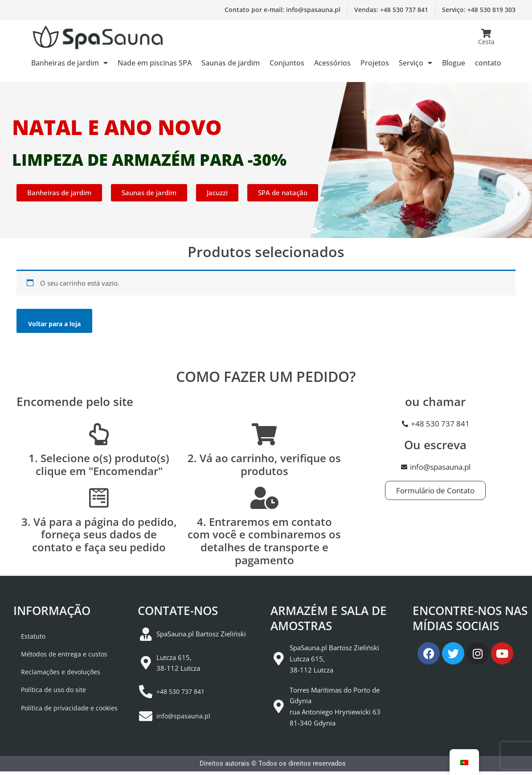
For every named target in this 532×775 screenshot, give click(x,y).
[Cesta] (486, 33)
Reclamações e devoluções (54, 681)
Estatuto (26, 640)
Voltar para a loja (59, 325)
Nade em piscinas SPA (155, 63)
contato (488, 63)
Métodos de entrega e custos (57, 660)
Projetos (375, 63)
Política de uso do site (47, 701)
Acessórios (332, 63)
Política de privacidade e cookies (63, 722)
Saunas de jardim (231, 63)
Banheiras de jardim (70, 63)
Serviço (415, 63)
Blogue (454, 63)
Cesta (486, 42)
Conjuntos (287, 63)
